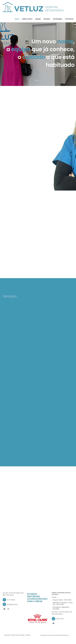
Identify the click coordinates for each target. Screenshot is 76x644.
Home (17, 19)
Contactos (69, 19)
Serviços (47, 19)
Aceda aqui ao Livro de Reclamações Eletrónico (55, 635)
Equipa (38, 19)
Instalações (57, 19)
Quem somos (27, 19)
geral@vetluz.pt (12, 604)
